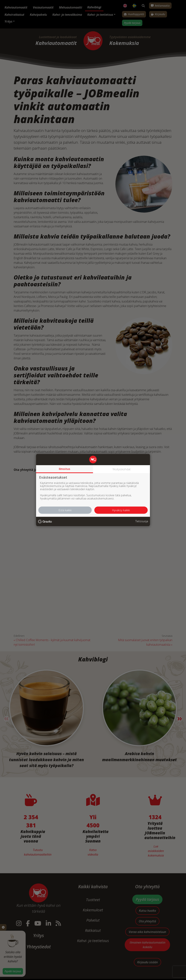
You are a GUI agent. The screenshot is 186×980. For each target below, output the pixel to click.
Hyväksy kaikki (121, 510)
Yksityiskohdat (122, 469)
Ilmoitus (65, 469)
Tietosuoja (142, 521)
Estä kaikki (65, 510)
